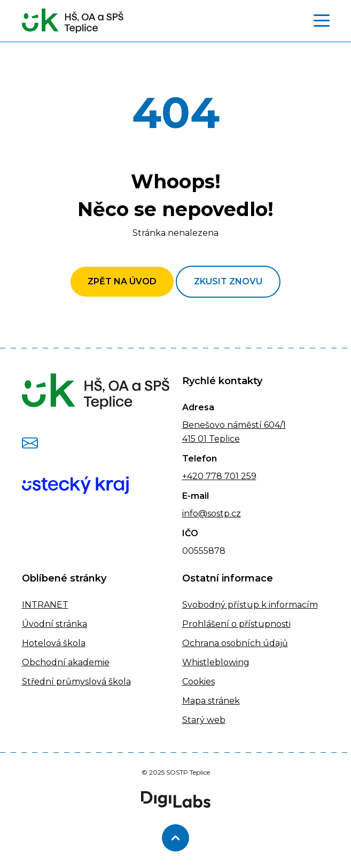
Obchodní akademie (66, 662)
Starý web (204, 720)
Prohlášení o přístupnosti (236, 624)
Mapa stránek (211, 701)
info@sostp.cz (212, 513)
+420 (193, 476)
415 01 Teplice (211, 439)
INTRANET (45, 605)
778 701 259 (230, 476)
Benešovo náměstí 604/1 (234, 425)
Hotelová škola (54, 643)
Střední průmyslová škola (76, 682)
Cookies (198, 682)
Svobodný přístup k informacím (250, 605)
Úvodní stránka (54, 624)
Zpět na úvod (122, 281)
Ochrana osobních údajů (235, 643)
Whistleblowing (216, 662)
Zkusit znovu (228, 281)
